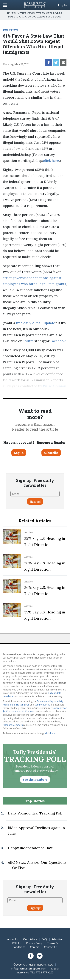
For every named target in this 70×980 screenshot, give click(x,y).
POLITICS (10, 30)
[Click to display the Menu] (5, 5)
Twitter (29, 341)
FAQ (44, 939)
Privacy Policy (34, 943)
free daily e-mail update (36, 323)
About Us (13, 939)
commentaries (42, 705)
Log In (63, 5)
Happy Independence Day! (30, 848)
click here (51, 161)
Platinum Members (13, 725)
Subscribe (51, 453)
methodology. (45, 392)
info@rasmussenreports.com (29, 968)
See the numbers (35, 780)
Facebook (58, 341)
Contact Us (51, 947)
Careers (35, 947)
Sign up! (35, 501)
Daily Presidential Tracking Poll (35, 813)
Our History (30, 939)
